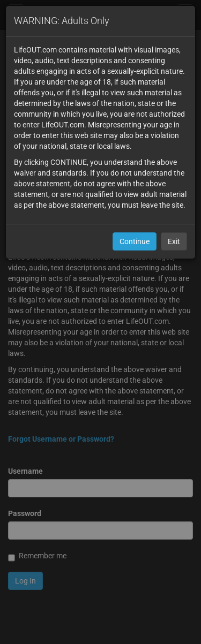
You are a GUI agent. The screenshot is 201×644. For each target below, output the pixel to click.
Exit (174, 241)
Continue (135, 241)
